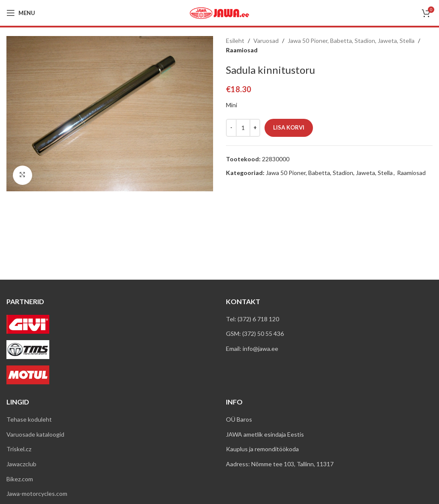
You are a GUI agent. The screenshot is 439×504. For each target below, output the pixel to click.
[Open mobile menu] (21, 13)
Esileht (235, 41)
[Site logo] (219, 12)
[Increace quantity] (255, 128)
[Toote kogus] (243, 128)
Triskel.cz (19, 449)
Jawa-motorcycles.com (37, 493)
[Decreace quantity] (231, 128)
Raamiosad (242, 50)
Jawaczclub (21, 464)
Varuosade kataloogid (35, 434)
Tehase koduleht (29, 419)
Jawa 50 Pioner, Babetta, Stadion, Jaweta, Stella (351, 41)
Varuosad (266, 41)
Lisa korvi (289, 127)
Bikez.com (20, 479)
